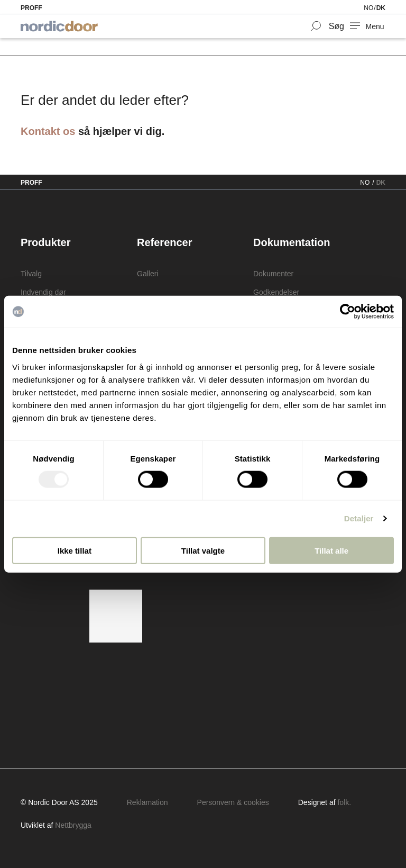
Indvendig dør (43, 292)
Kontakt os (48, 131)
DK (381, 8)
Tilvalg (31, 274)
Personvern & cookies (233, 802)
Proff (31, 8)
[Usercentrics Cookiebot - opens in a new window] (348, 312)
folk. (344, 802)
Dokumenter (273, 274)
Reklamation (147, 802)
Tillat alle (331, 550)
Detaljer (359, 518)
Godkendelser (276, 292)
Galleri (147, 274)
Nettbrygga (73, 825)
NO (368, 8)
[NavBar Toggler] (368, 26)
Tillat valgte (203, 550)
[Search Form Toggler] (327, 26)
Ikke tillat (75, 550)
